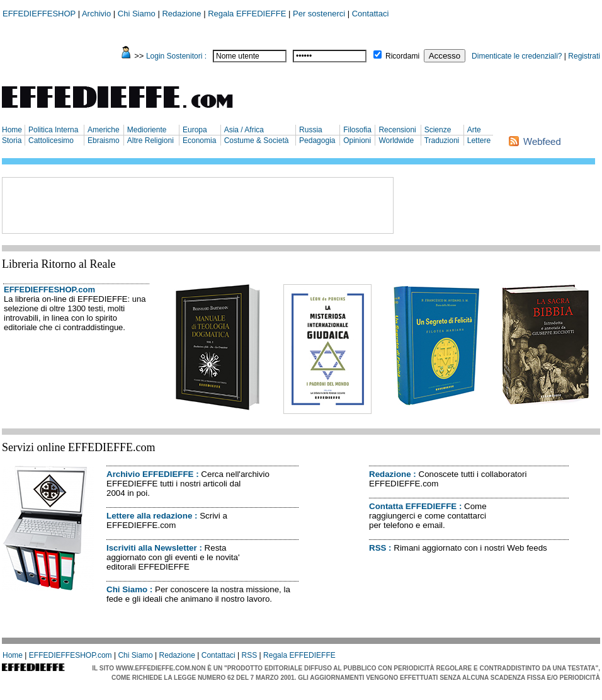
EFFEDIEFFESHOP (39, 14)
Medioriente (147, 130)
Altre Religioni (150, 141)
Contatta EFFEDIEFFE (413, 506)
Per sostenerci (319, 14)
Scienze (438, 130)
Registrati (584, 56)
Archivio (96, 14)
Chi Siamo (137, 14)
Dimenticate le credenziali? (517, 56)
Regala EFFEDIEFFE (247, 14)
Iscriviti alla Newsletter (152, 548)
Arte (474, 130)
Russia (311, 130)
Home (12, 130)
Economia (199, 141)
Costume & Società (257, 141)
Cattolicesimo (51, 141)
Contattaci (371, 14)
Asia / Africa (244, 130)
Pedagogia (317, 141)
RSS (378, 548)
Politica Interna (53, 130)
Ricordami (402, 56)
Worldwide (396, 141)
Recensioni (397, 130)
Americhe (104, 130)
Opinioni (357, 141)
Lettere (479, 141)
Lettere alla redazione (149, 516)
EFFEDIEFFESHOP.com (49, 290)
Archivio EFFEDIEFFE (150, 474)
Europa (195, 130)
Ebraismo (104, 141)
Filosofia (357, 130)
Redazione (181, 14)
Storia (12, 141)
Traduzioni (442, 141)
